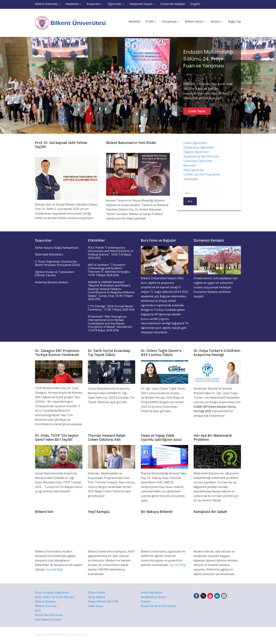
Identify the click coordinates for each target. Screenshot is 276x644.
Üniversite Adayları (173, 4)
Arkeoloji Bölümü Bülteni (52, 282)
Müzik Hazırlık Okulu (49, 615)
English (195, 4)
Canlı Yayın (197, 111)
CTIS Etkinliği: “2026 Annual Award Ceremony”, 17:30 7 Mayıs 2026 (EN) (111, 308)
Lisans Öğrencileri (195, 143)
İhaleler (146, 601)
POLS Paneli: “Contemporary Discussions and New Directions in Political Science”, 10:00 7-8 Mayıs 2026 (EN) (111, 253)
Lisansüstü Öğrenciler (198, 161)
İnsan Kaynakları (152, 592)
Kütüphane (170, 21)
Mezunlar (190, 165)
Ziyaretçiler (191, 179)
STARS (150, 21)
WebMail (134, 21)
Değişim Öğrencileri (196, 152)
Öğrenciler (115, 4)
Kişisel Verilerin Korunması (159, 606)
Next (270, 85)
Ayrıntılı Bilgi (54, 569)
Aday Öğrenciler (194, 170)
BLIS (38, 611)
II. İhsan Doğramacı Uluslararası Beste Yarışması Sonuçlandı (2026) (57, 263)
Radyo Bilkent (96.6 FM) (103, 601)
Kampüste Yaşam (141, 4)
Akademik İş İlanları (153, 597)
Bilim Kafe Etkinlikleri (49, 254)
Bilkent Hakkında (46, 4)
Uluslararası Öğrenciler (199, 147)
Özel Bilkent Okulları (48, 620)
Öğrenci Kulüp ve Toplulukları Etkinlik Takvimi (55, 274)
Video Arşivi (95, 606)
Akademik (72, 4)
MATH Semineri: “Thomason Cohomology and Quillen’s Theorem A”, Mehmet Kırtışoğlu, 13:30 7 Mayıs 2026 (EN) (109, 270)
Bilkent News (97, 592)
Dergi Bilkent (97, 597)
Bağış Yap (235, 21)
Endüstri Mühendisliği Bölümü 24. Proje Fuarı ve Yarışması (208, 59)
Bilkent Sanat (194, 21)
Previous (6, 85)
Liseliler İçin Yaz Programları (202, 174)
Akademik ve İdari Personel (201, 156)
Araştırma (93, 4)
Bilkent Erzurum (46, 606)
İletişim (215, 21)
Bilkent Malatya (45, 601)
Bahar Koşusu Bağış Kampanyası (57, 248)
